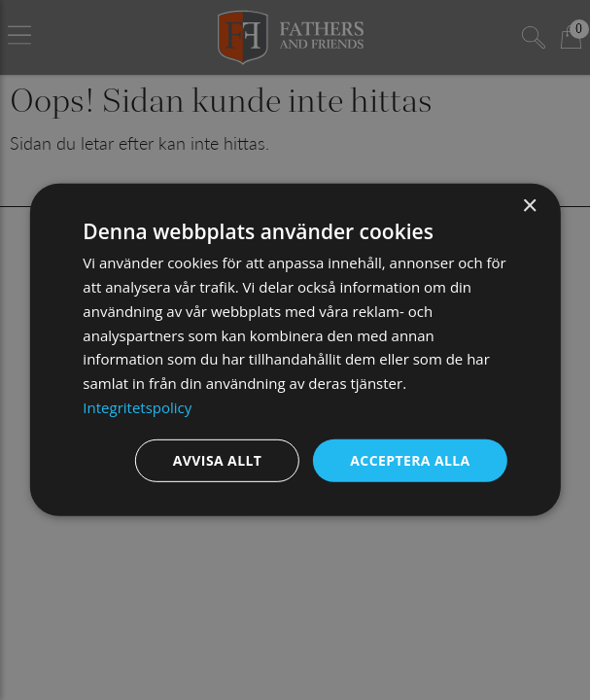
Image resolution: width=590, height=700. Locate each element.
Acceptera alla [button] (410, 459)
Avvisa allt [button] (217, 459)
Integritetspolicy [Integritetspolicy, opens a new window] (137, 407)
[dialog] (295, 350)
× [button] (529, 207)
